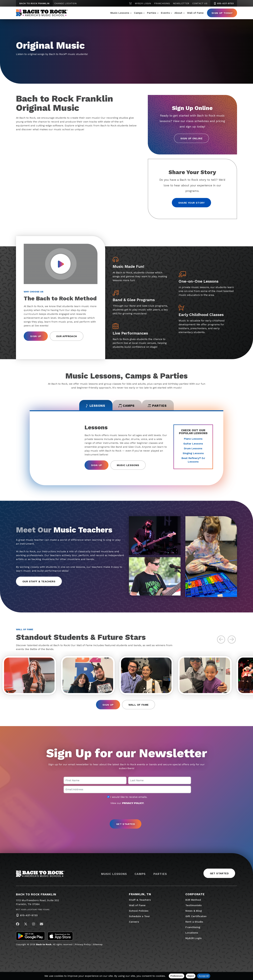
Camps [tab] (127, 406)
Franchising (162, 3)
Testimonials (194, 907)
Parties (152, 13)
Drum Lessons (193, 449)
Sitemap (98, 946)
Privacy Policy (83, 946)
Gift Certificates (196, 918)
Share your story (191, 203)
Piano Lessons (193, 439)
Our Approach (67, 337)
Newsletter (181, 3)
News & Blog (194, 913)
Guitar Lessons (193, 444)
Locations (192, 935)
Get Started (219, 876)
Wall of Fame (195, 13)
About (178, 13)
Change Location (65, 3)
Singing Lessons (193, 454)
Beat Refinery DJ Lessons (193, 460)
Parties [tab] (159, 406)
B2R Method (193, 902)
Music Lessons (120, 13)
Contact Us (200, 3)
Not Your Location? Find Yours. (33, 912)
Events (165, 13)
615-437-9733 (29, 918)
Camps (138, 13)
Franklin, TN (140, 896)
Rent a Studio (194, 924)
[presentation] (126, 814)
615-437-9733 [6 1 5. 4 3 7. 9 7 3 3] (224, 3)
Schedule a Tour (139, 918)
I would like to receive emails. (127, 799)
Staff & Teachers (140, 902)
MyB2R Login (143, 3)
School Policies (139, 913)
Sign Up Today (222, 13)
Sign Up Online (192, 138)
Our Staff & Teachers (39, 582)
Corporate (195, 896)
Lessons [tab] (93, 406)
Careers (134, 924)
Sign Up (36, 337)
